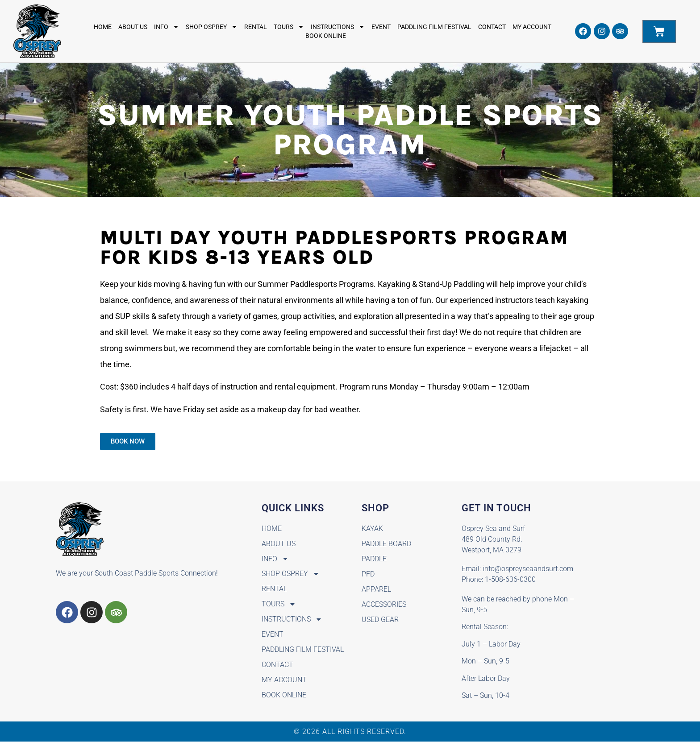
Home (103, 27)
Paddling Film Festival (434, 27)
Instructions (338, 27)
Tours (289, 27)
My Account (532, 27)
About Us (133, 27)
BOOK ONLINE (326, 36)
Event (381, 27)
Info (167, 27)
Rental (256, 27)
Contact (492, 27)
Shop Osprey (212, 27)
